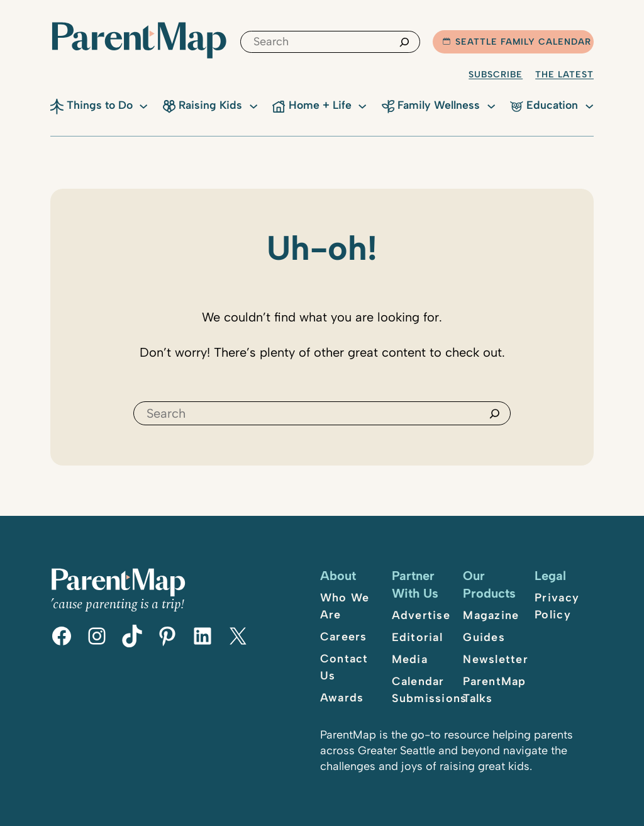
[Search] (404, 42)
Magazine (491, 615)
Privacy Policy (557, 606)
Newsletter (496, 659)
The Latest (564, 75)
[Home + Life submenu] (362, 105)
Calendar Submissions (430, 690)
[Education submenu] (589, 105)
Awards (342, 698)
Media (410, 659)
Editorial (417, 637)
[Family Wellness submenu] (491, 105)
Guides (484, 637)
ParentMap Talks (494, 690)
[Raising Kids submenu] (253, 105)
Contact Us (344, 667)
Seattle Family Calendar (517, 42)
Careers (344, 637)
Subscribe (496, 75)
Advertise (421, 615)
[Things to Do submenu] (143, 105)
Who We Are (345, 606)
